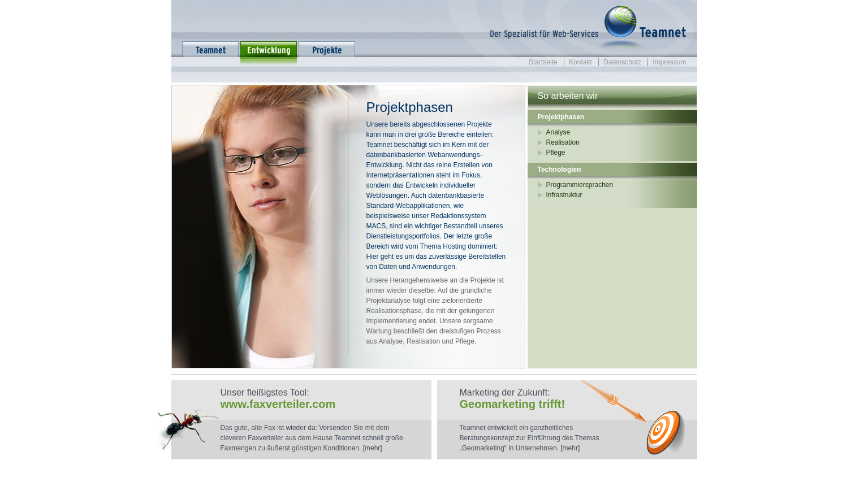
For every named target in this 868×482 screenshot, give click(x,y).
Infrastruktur (564, 195)
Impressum (669, 62)
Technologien (560, 170)
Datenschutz (622, 62)
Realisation (563, 142)
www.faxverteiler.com (278, 404)
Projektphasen (561, 117)
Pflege (556, 153)
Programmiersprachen (580, 185)
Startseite (543, 62)
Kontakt (580, 62)
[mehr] (373, 448)
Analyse (558, 132)
